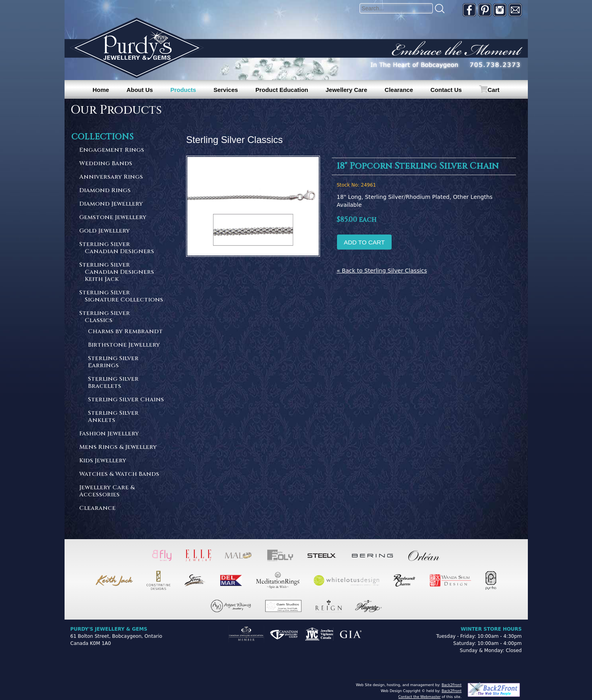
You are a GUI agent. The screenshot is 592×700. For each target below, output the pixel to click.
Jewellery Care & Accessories (107, 491)
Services (226, 90)
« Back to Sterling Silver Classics (382, 271)
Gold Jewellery (105, 231)
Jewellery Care (346, 90)
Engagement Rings (112, 150)
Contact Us (446, 90)
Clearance (399, 90)
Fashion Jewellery (109, 434)
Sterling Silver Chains (126, 400)
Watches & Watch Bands (119, 474)
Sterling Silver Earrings (113, 362)
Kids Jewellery (103, 461)
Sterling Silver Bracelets (113, 383)
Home (101, 90)
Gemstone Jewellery (113, 218)
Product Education (282, 90)
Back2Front (451, 685)
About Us (140, 90)
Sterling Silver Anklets (113, 417)
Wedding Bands (106, 164)
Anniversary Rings (111, 177)
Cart (493, 90)
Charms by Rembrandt (125, 332)
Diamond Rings (105, 191)
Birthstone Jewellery (124, 345)
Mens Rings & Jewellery (118, 447)
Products (183, 90)
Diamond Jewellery (111, 204)
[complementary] (535, 656)
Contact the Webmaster (420, 697)
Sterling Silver (122, 248)
